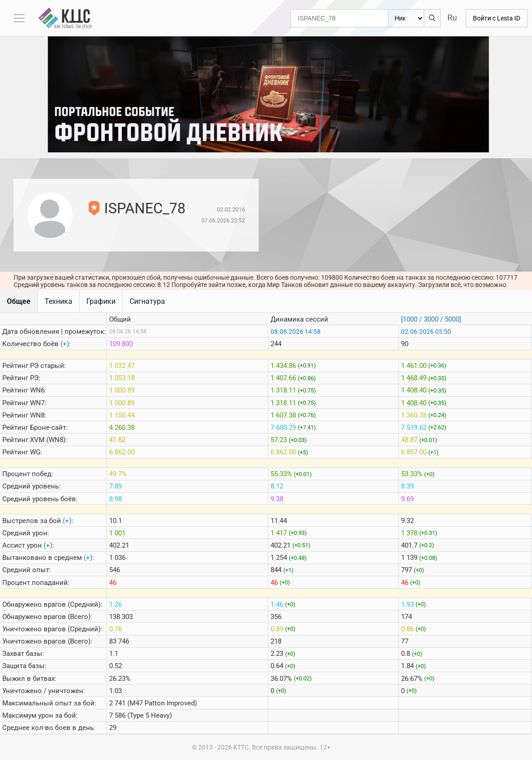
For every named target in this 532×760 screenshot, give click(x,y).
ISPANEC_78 (145, 208)
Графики (101, 301)
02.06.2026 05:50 (426, 332)
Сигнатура (147, 301)
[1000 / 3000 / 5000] (431, 319)
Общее (19, 301)
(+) (65, 344)
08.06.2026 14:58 (296, 332)
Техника (58, 301)
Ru (452, 18)
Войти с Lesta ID (497, 18)
